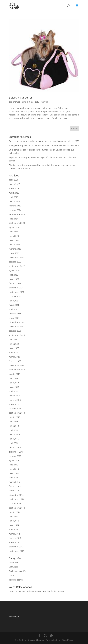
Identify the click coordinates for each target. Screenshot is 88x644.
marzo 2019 (14, 396)
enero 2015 (14, 491)
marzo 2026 (14, 184)
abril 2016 (14, 443)
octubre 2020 (15, 331)
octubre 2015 (15, 456)
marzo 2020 (14, 357)
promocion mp (20, 102)
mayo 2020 (14, 348)
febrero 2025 (15, 206)
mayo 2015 (14, 473)
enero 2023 (14, 253)
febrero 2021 (15, 314)
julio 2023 (13, 232)
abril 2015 (14, 478)
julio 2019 (13, 378)
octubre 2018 (15, 409)
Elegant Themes (36, 640)
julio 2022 (13, 275)
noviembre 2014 (16, 499)
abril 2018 (14, 430)
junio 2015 (14, 469)
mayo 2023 (14, 240)
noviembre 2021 (16, 292)
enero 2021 (14, 318)
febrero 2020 (15, 361)
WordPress (68, 640)
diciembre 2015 (16, 452)
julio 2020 (13, 340)
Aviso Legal (14, 616)
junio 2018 (14, 426)
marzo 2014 (14, 534)
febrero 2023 (15, 249)
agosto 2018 (15, 417)
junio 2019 (14, 383)
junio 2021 (14, 301)
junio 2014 (14, 521)
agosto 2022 (15, 270)
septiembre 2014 (17, 508)
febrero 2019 (15, 400)
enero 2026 (14, 188)
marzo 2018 (14, 434)
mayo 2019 (14, 387)
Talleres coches (16, 580)
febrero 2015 (15, 486)
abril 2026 (14, 180)
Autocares (14, 563)
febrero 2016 (15, 447)
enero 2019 (14, 404)
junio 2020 (14, 344)
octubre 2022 (15, 262)
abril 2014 (14, 529)
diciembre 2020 (16, 322)
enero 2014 (14, 542)
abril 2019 (14, 391)
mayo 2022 (14, 279)
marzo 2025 (14, 201)
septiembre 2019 (17, 370)
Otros (11, 575)
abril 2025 (14, 197)
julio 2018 (13, 422)
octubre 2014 (15, 503)
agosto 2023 (15, 227)
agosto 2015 (15, 460)
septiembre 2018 (17, 413)
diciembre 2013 (16, 547)
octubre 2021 (15, 296)
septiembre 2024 (17, 214)
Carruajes (46, 102)
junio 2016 (14, 439)
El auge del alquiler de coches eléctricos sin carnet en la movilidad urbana (44, 145)
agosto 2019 (15, 374)
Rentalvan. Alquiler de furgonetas (48, 591)
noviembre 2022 (16, 258)
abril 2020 (14, 352)
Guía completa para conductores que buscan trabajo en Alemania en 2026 (44, 141)
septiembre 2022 (17, 266)
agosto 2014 (15, 512)
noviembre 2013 (16, 551)
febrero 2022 (15, 283)
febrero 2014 (15, 538)
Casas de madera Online (20, 591)
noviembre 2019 (16, 365)
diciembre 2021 (16, 288)
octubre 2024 (15, 210)
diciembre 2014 (16, 495)
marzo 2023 (14, 244)
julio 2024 (13, 219)
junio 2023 (14, 236)
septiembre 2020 (17, 335)
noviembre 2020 (16, 326)
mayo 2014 (14, 525)
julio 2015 (13, 465)
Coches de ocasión (18, 571)
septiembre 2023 (17, 223)
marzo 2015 (14, 482)
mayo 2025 (14, 193)
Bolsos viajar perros (21, 98)
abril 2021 (14, 309)
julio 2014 (13, 517)
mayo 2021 (14, 305)
